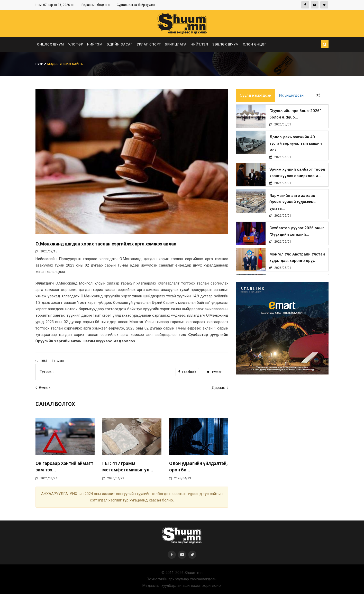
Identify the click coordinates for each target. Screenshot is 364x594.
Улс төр (76, 44)
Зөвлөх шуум (226, 44)
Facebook (187, 372)
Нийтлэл (199, 44)
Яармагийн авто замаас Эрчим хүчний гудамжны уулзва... (293, 202)
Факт (58, 361)
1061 (42, 361)
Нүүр (41, 64)
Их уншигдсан (291, 95)
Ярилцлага (176, 44)
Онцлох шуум (51, 44)
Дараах (220, 388)
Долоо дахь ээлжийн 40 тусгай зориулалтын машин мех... (296, 143)
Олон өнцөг (255, 44)
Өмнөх (43, 388)
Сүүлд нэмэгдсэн (256, 95)
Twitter (214, 372)
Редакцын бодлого (95, 5)
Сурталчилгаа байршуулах (136, 5)
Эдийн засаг (120, 44)
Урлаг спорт (149, 44)
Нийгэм (95, 44)
